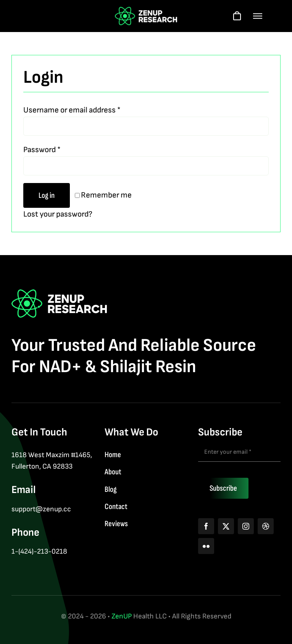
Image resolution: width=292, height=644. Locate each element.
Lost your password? (58, 214)
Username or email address (72, 110)
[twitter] (226, 526)
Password (42, 150)
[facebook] (206, 526)
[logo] (146, 11)
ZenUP (122, 616)
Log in (47, 195)
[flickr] (206, 546)
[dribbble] (266, 526)
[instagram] (246, 526)
